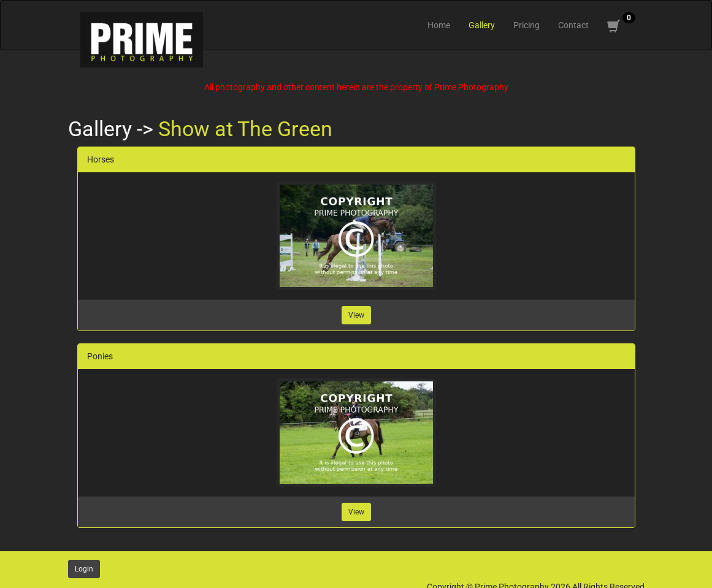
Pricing (526, 25)
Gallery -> (113, 129)
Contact (573, 25)
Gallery (482, 25)
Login (84, 569)
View (356, 315)
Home (439, 25)
